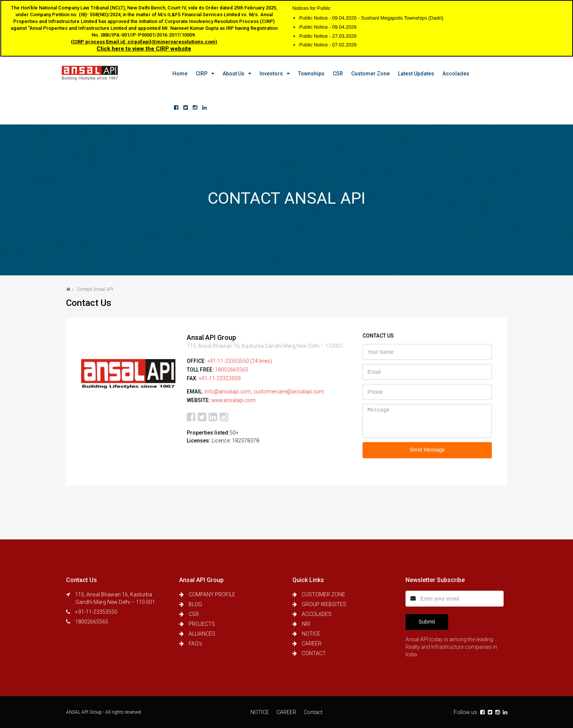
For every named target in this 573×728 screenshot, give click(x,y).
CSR (334, 74)
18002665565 (232, 369)
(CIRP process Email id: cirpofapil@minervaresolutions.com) (144, 42)
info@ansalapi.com (228, 390)
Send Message (427, 450)
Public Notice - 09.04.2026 (328, 27)
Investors (267, 74)
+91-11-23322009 (220, 378)
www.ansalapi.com (234, 399)
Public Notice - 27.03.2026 (328, 36)
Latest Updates (412, 74)
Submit (427, 622)
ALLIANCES (202, 634)
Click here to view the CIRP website (144, 49)
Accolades (452, 74)
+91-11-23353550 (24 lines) (240, 361)
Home (176, 74)
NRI (306, 624)
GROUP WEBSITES (324, 604)
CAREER (312, 644)
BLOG (195, 604)
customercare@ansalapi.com (290, 390)
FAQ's (195, 644)
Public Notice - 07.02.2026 (328, 45)
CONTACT (314, 653)
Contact (313, 712)
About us (229, 74)
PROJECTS (202, 624)
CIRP (197, 74)
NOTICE (311, 634)
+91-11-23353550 (96, 612)
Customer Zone (366, 74)
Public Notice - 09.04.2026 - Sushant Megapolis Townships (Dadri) (371, 18)
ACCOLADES (317, 614)
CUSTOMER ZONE (323, 594)
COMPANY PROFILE (212, 594)
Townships (307, 74)
